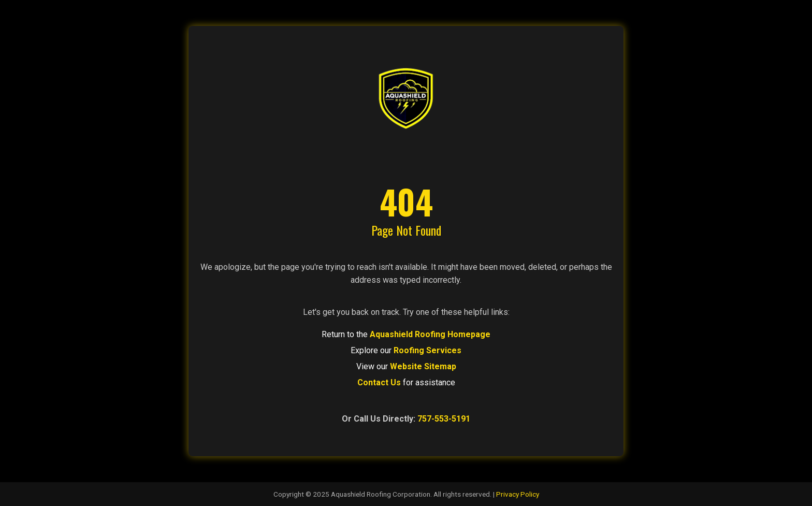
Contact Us (379, 382)
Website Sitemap (423, 366)
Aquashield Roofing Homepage (430, 334)
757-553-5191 (444, 419)
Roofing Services (427, 350)
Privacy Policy (518, 494)
